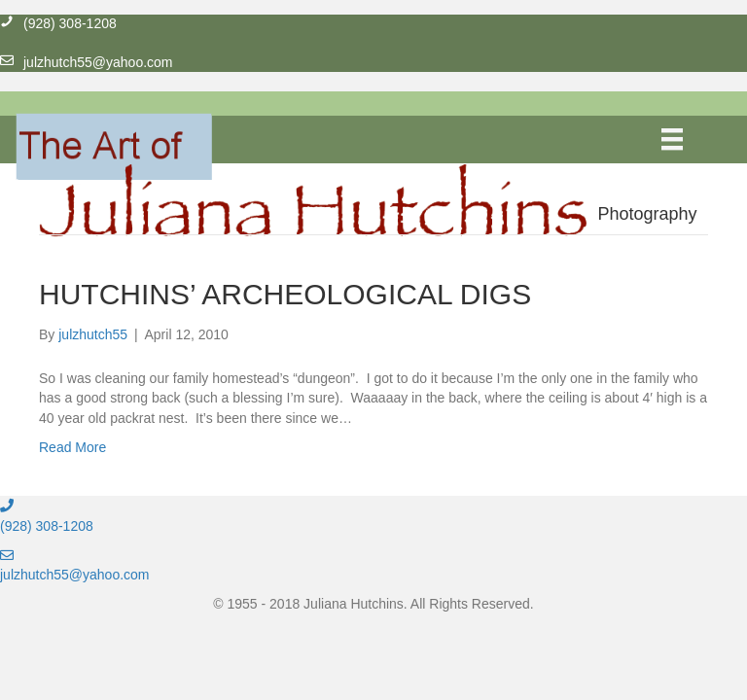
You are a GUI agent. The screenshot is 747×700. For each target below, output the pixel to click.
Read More (72, 447)
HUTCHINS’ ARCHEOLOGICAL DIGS (285, 294)
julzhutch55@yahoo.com (75, 575)
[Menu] (672, 139)
